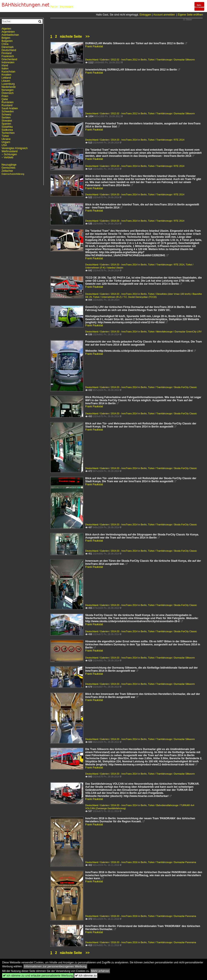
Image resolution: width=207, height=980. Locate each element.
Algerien (6, 29)
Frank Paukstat (94, 46)
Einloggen (145, 15)
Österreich (8, 93)
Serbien (6, 118)
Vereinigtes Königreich (15, 148)
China (5, 44)
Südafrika (7, 127)
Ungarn (6, 142)
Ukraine (6, 139)
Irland (5, 65)
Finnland (7, 53)
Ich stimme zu (86, 976)
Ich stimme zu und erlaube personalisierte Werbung (38, 976)
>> (87, 36)
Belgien (6, 38)
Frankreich (8, 56)
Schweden (8, 111)
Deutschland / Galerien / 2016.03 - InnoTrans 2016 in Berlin (116, 862)
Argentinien (8, 32)
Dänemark (8, 47)
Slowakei (7, 121)
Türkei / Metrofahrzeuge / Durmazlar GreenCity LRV (175, 332)
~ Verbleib (7, 157)
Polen (5, 96)
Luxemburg (8, 84)
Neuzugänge (9, 165)
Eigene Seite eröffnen (190, 15)
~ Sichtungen (9, 154)
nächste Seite (71, 36)
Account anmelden (164, 15)
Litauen (6, 81)
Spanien (6, 124)
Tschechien (8, 133)
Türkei (5, 136)
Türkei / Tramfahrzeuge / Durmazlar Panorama (172, 862)
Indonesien (8, 62)
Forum (54, 7)
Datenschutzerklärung (13, 174)
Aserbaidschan (10, 35)
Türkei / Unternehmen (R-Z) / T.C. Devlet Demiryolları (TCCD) (125, 297)
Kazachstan (8, 72)
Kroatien (6, 75)
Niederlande (9, 87)
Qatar (5, 99)
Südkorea (7, 130)
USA (4, 145)
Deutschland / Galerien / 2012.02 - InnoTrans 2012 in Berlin (116, 60)
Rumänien (8, 102)
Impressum (67, 7)
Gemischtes (8, 168)
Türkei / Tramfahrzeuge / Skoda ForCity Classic (172, 387)
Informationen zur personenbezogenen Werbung (55, 966)
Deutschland (9, 50)
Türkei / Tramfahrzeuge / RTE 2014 (166, 140)
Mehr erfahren (100, 971)
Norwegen (8, 90)
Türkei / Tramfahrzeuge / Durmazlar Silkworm (171, 60)
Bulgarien (7, 41)
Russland (7, 105)
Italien (5, 69)
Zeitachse (7, 171)
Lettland (6, 78)
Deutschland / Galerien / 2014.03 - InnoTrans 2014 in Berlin (116, 140)
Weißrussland (10, 151)
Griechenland (9, 59)
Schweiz (6, 115)
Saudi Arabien (10, 108)
